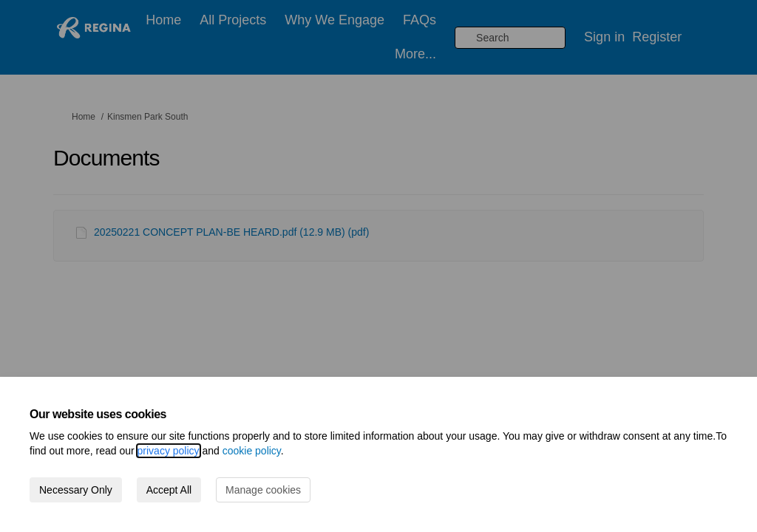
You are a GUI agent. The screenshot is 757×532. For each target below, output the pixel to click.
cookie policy (252, 451)
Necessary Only (76, 490)
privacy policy (169, 451)
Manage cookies (263, 490)
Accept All (169, 490)
